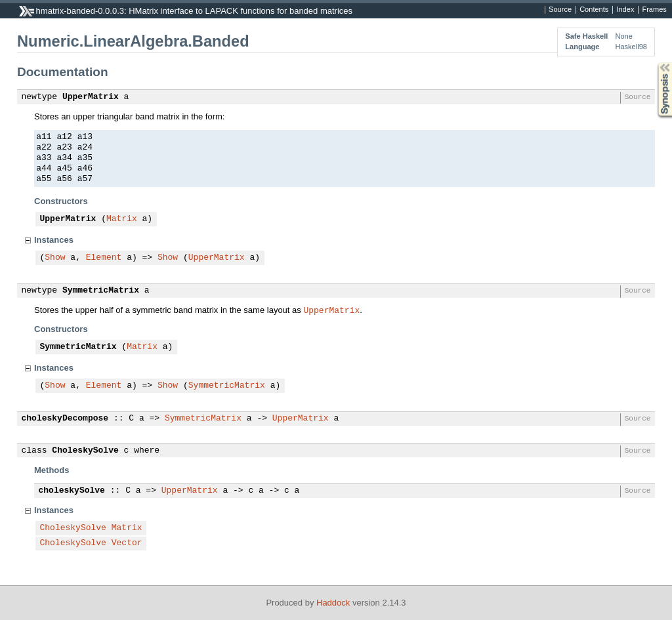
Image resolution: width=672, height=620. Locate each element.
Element (104, 258)
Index (625, 10)
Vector (127, 543)
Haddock (333, 603)
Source (560, 10)
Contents (594, 10)
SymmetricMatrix (101, 291)
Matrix (122, 219)
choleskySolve (72, 491)
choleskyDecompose (65, 419)
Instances (54, 240)
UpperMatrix (91, 97)
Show (55, 258)
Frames (654, 10)
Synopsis (654, 63)
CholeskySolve (85, 451)
